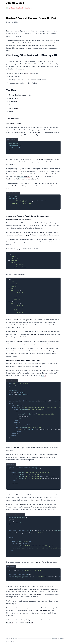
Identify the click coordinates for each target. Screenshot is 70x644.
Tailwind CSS (14, 98)
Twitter (51, 620)
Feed (13, 8)
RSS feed (30, 622)
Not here (28, 8)
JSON (10, 638)
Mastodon (10, 622)
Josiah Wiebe (15, 3)
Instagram (61, 638)
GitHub (44, 376)
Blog (8, 8)
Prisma (12, 105)
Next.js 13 (13, 95)
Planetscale (13, 102)
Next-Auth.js (13, 108)
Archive (15, 638)
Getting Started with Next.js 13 (20, 73)
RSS (7, 638)
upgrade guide (37, 130)
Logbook (20, 8)
